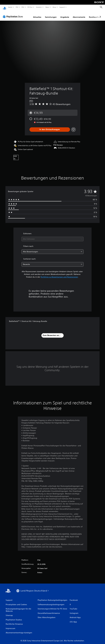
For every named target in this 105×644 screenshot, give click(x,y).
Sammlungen (51, 15)
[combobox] (53, 237)
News (47, 7)
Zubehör (39, 7)
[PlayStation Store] (13, 14)
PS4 (23, 7)
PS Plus (30, 7)
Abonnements (79, 15)
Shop (54, 7)
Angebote (65, 15)
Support (62, 7)
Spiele (10, 7)
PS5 (17, 7)
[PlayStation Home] (5, 7)
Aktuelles (37, 15)
